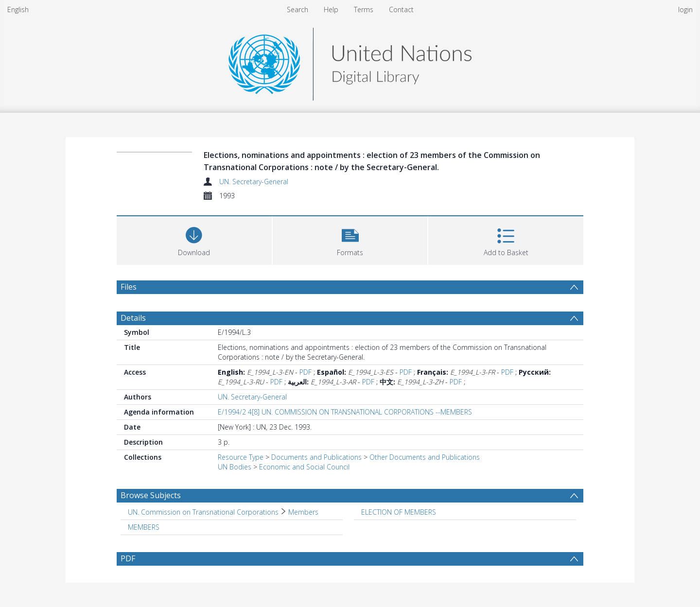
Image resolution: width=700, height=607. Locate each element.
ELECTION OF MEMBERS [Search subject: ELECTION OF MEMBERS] (399, 512)
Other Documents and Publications (425, 457)
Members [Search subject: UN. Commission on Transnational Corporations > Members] (303, 512)
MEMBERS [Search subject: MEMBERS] (144, 527)
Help (331, 9)
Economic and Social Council (304, 467)
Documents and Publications (316, 457)
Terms (364, 9)
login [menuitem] (685, 9)
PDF (306, 372)
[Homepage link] (350, 61)
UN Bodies (235, 467)
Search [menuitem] (297, 9)
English (18, 9)
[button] (350, 239)
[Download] (194, 239)
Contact (401, 9)
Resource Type (241, 457)
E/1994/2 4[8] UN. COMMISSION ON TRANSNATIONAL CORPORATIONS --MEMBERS (345, 412)
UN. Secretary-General (254, 182)
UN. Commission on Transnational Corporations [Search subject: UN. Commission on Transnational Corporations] (203, 512)
